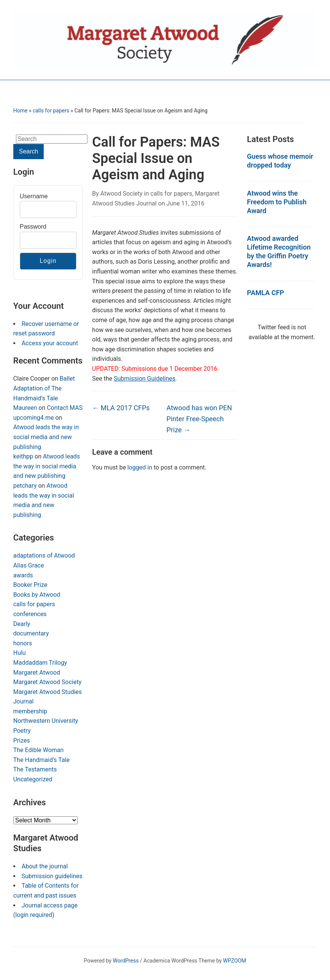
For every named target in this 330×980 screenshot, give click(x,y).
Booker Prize (30, 585)
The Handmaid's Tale (41, 760)
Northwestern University (46, 721)
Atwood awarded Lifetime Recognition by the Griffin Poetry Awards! (279, 251)
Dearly (22, 624)
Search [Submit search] (29, 151)
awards (23, 575)
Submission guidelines (52, 876)
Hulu (20, 653)
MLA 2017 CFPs (121, 408)
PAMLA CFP (266, 293)
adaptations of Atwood (44, 556)
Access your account (50, 343)
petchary (25, 486)
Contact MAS (65, 408)
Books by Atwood (37, 595)
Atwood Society (121, 194)
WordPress (126, 961)
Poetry (22, 731)
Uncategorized (33, 779)
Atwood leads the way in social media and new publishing (46, 437)
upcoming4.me (34, 418)
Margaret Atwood (37, 673)
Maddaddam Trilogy (40, 663)
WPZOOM (235, 961)
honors (23, 643)
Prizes (22, 741)
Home (21, 111)
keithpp (23, 456)
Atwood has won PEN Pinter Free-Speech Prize (199, 419)
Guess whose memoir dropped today (280, 161)
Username (34, 196)
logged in (140, 467)
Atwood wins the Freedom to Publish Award (277, 202)
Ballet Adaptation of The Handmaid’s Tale (44, 388)
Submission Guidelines (144, 379)
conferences (30, 614)
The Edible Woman (39, 750)
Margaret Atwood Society (48, 682)
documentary (31, 633)
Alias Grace (29, 565)
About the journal (45, 866)
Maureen (25, 408)
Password (33, 227)
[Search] (52, 139)
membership (30, 711)
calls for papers (51, 111)
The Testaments (35, 769)
